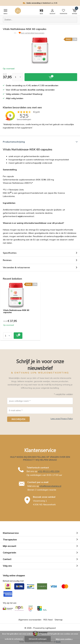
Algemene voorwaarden (30, 620)
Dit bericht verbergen (38, 639)
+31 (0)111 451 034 (49, 471)
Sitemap (59, 620)
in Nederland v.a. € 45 (42, 3)
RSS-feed (48, 620)
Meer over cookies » (64, 639)
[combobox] (40, 20)
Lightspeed (50, 628)
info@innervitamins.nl (50, 486)
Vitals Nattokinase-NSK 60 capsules (16, 311)
